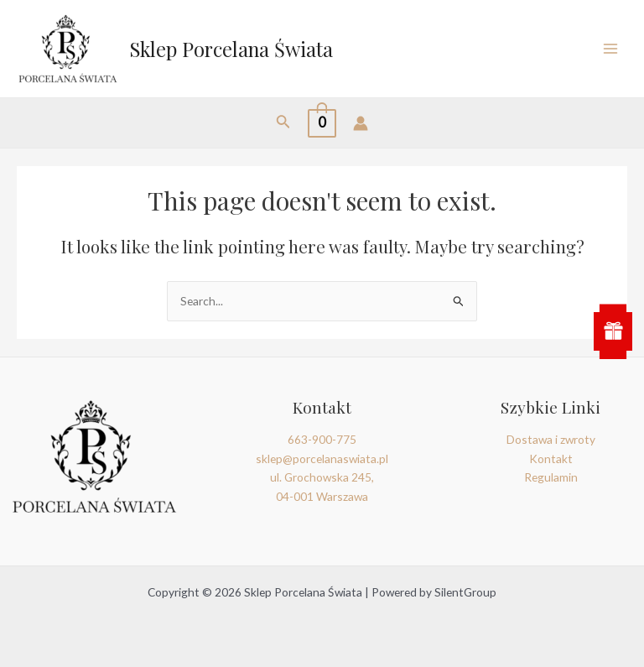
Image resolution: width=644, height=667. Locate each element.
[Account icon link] (361, 123)
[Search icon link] (283, 123)
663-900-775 (322, 439)
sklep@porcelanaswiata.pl (322, 459)
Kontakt (551, 459)
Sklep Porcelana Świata (231, 49)
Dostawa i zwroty (551, 439)
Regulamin (551, 477)
